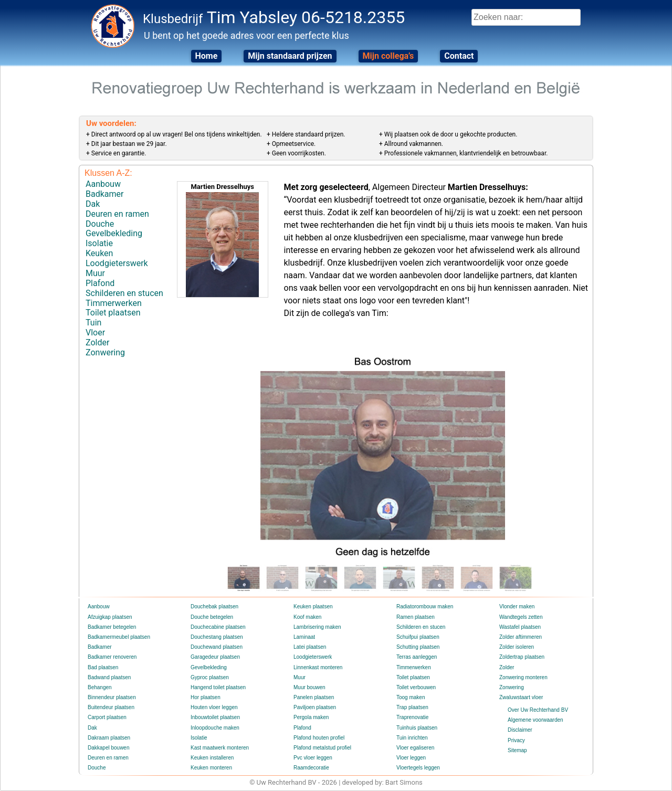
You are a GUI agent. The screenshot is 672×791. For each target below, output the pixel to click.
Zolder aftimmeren (521, 637)
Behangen (100, 687)
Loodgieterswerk (117, 263)
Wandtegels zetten (521, 617)
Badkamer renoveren (112, 657)
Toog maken (411, 697)
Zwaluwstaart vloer (521, 697)
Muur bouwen (309, 687)
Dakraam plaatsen (109, 738)
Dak (93, 204)
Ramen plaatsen (416, 617)
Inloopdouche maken (215, 728)
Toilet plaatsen (113, 313)
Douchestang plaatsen (217, 637)
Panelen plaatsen (314, 697)
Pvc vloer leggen (313, 758)
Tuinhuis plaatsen (417, 728)
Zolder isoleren (517, 647)
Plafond (100, 283)
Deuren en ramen (117, 214)
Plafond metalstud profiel (322, 748)
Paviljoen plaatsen (315, 707)
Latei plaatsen (310, 647)
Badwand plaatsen (109, 677)
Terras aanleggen (417, 657)
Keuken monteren (211, 768)
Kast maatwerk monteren (220, 748)
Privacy (516, 740)
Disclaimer (520, 730)
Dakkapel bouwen (109, 748)
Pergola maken (311, 717)
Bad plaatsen (103, 667)
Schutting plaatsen (418, 647)
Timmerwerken (114, 303)
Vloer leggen (411, 758)
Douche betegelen (212, 617)
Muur (95, 273)
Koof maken (307, 617)
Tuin (93, 323)
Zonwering (105, 352)
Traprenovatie (412, 717)
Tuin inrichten (412, 738)
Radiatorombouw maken (425, 607)
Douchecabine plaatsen (218, 627)
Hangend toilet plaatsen (218, 687)
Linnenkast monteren (318, 667)
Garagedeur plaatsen (215, 657)
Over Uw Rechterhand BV (538, 710)
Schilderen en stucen (124, 293)
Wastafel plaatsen (520, 627)
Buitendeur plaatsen (111, 707)
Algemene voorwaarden (535, 720)
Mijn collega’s (388, 56)
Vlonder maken (517, 607)
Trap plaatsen (412, 707)
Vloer (95, 333)
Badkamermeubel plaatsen (119, 637)
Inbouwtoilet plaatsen (215, 717)
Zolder (97, 342)
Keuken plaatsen (313, 607)
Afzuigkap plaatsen (110, 617)
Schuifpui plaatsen (418, 637)
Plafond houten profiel (319, 738)
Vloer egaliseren (415, 748)
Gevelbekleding (114, 233)
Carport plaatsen (107, 717)
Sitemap (517, 750)
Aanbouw (103, 184)
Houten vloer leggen (214, 707)
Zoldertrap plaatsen (522, 657)
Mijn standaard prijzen (290, 56)
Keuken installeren (212, 758)
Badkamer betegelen (112, 627)
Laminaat (304, 637)
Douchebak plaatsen (214, 607)
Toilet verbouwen (416, 687)
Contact (459, 56)
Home (207, 56)
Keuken (99, 253)
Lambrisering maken (317, 627)
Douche (100, 224)
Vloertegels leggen (418, 768)
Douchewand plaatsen (217, 647)
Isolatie (99, 243)
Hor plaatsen (206, 697)
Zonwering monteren (523, 677)
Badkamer (104, 194)
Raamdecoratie (311, 768)
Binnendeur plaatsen (112, 697)
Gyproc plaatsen (210, 677)
